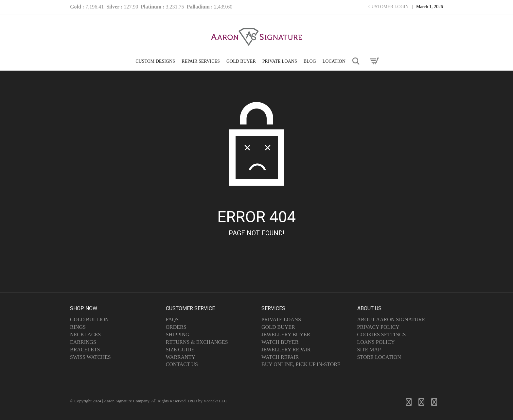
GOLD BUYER (241, 61)
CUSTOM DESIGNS (155, 61)
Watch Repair (280, 357)
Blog (310, 61)
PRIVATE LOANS (280, 61)
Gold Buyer (278, 327)
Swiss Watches (90, 357)
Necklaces (85, 335)
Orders (176, 327)
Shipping (178, 335)
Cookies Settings (382, 335)
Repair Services (201, 61)
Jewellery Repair (286, 350)
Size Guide (180, 350)
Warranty (181, 357)
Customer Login (389, 7)
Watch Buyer (280, 342)
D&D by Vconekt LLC (207, 401)
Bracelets (85, 350)
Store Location (379, 357)
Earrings (83, 342)
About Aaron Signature (391, 319)
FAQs (172, 319)
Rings (78, 327)
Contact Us (182, 364)
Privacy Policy (378, 327)
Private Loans (281, 319)
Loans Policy (376, 342)
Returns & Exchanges (197, 342)
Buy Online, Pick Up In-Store (301, 364)
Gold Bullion (89, 319)
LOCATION (334, 61)
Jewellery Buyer (286, 335)
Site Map (369, 350)
